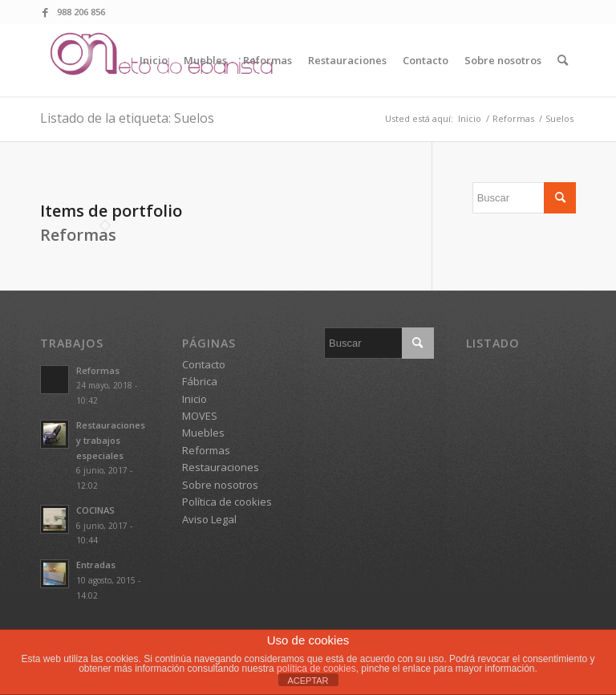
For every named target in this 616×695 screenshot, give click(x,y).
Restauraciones (221, 467)
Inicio (195, 399)
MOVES (200, 416)
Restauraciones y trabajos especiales (111, 440)
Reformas (78, 235)
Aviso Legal (209, 519)
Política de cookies (227, 502)
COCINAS (95, 510)
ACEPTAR (308, 681)
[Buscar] (563, 60)
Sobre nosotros (220, 485)
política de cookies (316, 669)
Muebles (203, 433)
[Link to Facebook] (45, 12)
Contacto (204, 364)
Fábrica (200, 381)
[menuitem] (154, 60)
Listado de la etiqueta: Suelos (127, 118)
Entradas (96, 565)
